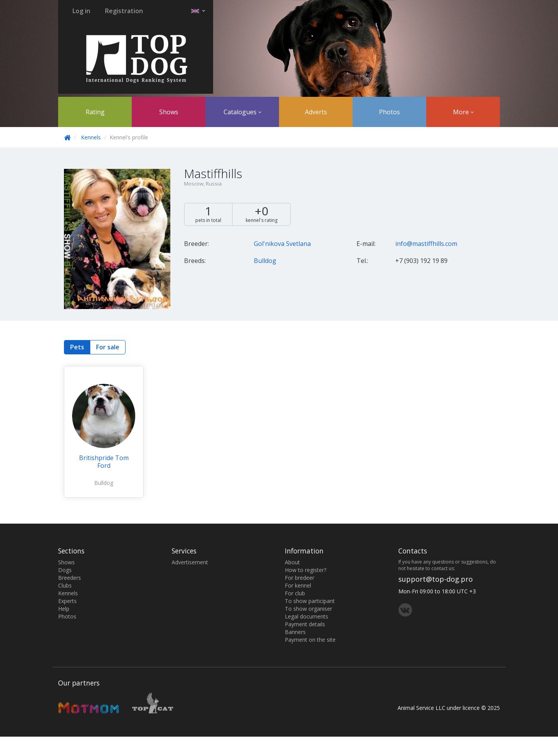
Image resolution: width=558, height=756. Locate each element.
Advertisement (190, 562)
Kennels (91, 137)
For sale (108, 347)
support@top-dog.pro (436, 579)
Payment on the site (310, 640)
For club (295, 593)
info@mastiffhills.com (426, 244)
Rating (95, 112)
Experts (67, 601)
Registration (124, 11)
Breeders (70, 578)
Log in (81, 11)
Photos (389, 112)
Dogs (65, 570)
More (463, 112)
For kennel (298, 585)
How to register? (306, 570)
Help (64, 609)
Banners (295, 632)
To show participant (310, 601)
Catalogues (242, 112)
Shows (169, 112)
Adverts (316, 112)
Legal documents (307, 616)
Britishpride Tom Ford (104, 462)
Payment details (305, 624)
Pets (77, 347)
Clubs (65, 585)
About (292, 562)
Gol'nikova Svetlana (282, 244)
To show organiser (308, 609)
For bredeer (300, 578)
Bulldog (265, 261)
